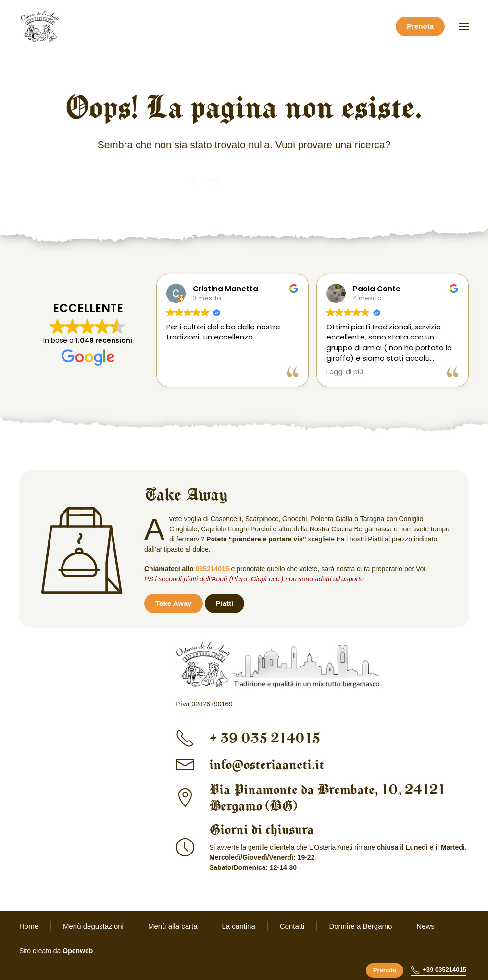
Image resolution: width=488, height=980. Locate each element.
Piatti (225, 603)
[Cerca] (244, 181)
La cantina (239, 926)
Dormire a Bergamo (360, 926)
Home (29, 926)
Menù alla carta (173, 926)
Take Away (174, 603)
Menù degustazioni (93, 926)
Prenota (420, 26)
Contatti (292, 926)
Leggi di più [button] (342, 372)
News (425, 926)
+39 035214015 (438, 970)
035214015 (213, 569)
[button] (464, 26)
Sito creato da (56, 951)
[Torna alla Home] (41, 26)
